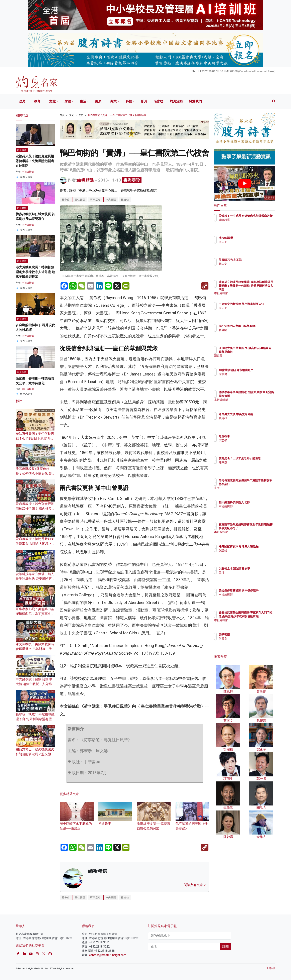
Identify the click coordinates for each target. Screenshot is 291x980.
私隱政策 (271, 968)
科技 (129, 101)
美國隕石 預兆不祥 (254, 260)
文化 (53, 101)
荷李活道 (95, 200)
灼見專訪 (22, 261)
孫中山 (66, 200)
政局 (22, 101)
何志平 (246, 242)
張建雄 (246, 422)
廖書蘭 (246, 334)
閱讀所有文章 (195, 885)
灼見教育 (22, 208)
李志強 (246, 440)
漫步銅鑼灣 (249, 238)
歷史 (81, 115)
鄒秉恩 (246, 466)
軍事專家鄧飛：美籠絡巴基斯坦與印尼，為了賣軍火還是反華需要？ (35, 614)
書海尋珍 (132, 180)
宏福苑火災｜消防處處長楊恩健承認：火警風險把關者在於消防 (35, 161)
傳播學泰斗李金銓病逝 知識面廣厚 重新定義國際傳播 (257, 396)
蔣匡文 (246, 264)
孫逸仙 (125, 200)
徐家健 (246, 378)
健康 (98, 101)
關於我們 (195, 101)
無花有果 (248, 436)
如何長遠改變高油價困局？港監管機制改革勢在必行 (258, 484)
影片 (144, 101)
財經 (68, 101)
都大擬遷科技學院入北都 (258, 502)
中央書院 (111, 200)
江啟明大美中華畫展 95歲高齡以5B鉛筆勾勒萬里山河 (258, 352)
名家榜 (159, 101)
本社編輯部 (28, 172)
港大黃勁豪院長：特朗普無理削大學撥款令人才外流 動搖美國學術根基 (35, 272)
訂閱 (225, 946)
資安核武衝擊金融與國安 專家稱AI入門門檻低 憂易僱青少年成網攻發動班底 (258, 616)
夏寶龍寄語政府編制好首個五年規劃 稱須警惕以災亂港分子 (258, 528)
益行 (245, 572)
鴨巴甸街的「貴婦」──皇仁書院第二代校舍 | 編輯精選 (117, 115)
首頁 (62, 115)
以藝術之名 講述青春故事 (258, 568)
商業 (113, 101)
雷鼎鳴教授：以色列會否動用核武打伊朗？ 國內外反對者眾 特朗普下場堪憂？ (35, 509)
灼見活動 (176, 101)
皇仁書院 (80, 200)
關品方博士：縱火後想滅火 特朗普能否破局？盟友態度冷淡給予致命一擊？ (35, 754)
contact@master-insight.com (108, 955)
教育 (37, 101)
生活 (83, 101)
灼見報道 (22, 150)
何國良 (246, 639)
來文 (245, 492)
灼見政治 (22, 372)
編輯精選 (86, 180)
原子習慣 (248, 635)
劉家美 (246, 359)
